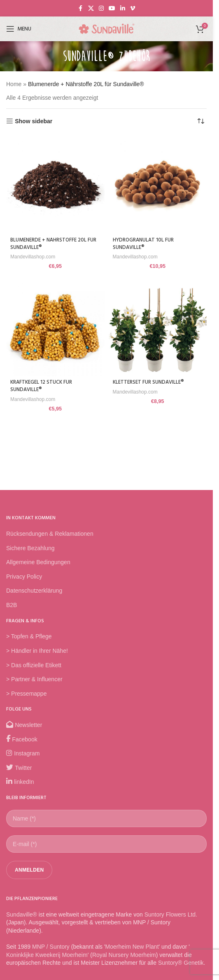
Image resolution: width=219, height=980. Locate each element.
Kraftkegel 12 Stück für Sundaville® (41, 386)
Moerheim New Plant (132, 947)
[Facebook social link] (81, 8)
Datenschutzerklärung (34, 591)
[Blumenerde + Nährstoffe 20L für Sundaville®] (55, 185)
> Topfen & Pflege (29, 636)
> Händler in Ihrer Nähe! (37, 651)
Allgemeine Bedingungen (38, 562)
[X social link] (91, 8)
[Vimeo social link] (133, 8)
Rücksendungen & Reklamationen (50, 534)
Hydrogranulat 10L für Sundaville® (143, 244)
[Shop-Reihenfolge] (200, 121)
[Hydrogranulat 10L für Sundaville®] (158, 185)
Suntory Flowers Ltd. (171, 914)
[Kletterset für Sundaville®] (158, 327)
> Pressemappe (26, 694)
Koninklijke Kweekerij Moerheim (47, 955)
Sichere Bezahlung (30, 548)
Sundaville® (22, 914)
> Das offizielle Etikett (34, 665)
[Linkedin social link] (123, 8)
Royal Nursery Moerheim (124, 955)
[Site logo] (107, 28)
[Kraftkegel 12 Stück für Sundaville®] (55, 327)
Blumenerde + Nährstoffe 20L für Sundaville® (53, 244)
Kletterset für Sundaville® (148, 382)
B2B (12, 605)
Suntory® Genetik (181, 963)
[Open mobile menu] (19, 29)
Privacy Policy (24, 577)
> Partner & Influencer (34, 679)
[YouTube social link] (112, 8)
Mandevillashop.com (33, 257)
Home (14, 84)
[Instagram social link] (101, 8)
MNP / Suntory (51, 947)
